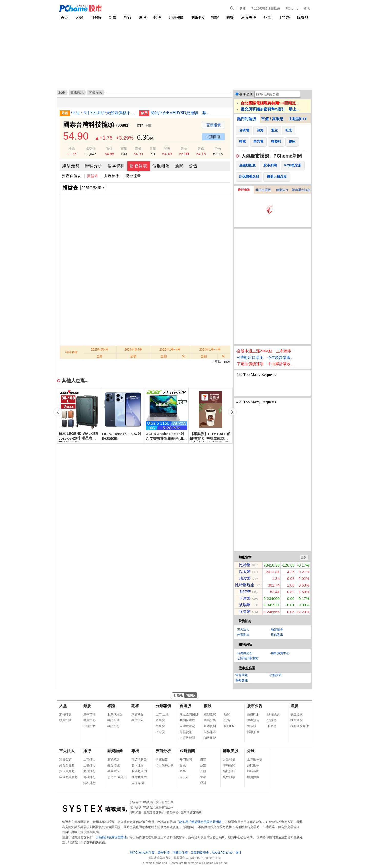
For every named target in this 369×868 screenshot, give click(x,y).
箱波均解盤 (139, 759)
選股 (142, 17)
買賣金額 (65, 759)
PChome (292, 8)
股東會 (272, 726)
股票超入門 (139, 771)
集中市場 (89, 714)
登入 (307, 8)
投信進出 (277, 635)
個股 (208, 706)
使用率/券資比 (117, 777)
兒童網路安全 (200, 853)
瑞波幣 (245, 578)
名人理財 (138, 765)
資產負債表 (72, 176)
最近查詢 (244, 190)
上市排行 (89, 759)
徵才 (239, 853)
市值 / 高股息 (272, 119)
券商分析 (163, 751)
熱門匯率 (253, 765)
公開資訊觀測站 (248, 658)
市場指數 (89, 726)
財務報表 (139, 166)
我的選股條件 (300, 726)
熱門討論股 (247, 119)
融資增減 (114, 765)
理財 (203, 783)
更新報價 (213, 125)
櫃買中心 (89, 720)
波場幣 (245, 605)
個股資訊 (77, 92)
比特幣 (284, 17)
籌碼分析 (94, 166)
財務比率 (112, 176)
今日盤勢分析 (165, 765)
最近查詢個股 (189, 714)
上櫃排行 (89, 765)
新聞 (243, 8)
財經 (203, 777)
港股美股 (249, 17)
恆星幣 (245, 611)
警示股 (252, 726)
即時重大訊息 (301, 190)
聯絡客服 (242, 680)
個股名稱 (246, 94)
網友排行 (89, 783)
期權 (230, 17)
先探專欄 (138, 783)
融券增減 (114, 771)
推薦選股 (296, 720)
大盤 (79, 17)
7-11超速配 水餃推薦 (266, 8)
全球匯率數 (255, 759)
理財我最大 (139, 777)
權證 (215, 17)
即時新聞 (187, 751)
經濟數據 (253, 777)
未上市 (184, 777)
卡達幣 (245, 598)
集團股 (160, 726)
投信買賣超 (67, 771)
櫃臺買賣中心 (280, 653)
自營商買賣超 (68, 777)
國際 (203, 759)
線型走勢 (71, 166)
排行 (128, 17)
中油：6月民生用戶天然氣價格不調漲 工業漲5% (103, 113)
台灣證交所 (245, 653)
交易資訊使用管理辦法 (111, 837)
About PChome (222, 853)
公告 (193, 166)
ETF (141, 126)
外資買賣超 (67, 765)
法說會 (272, 720)
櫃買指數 (65, 720)
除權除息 (273, 714)
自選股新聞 (187, 738)
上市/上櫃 (162, 714)
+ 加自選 (213, 137)
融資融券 (277, 630)
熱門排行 (229, 771)
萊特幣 (245, 592)
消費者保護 (180, 853)
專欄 (135, 751)
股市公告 (255, 706)
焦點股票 (229, 777)
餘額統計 (114, 759)
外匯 (267, 17)
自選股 (96, 17)
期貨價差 (138, 720)
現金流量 (133, 176)
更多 (303, 557)
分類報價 (176, 17)
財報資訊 (186, 732)
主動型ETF (298, 119)
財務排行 (89, 771)
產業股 (160, 720)
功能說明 (275, 675)
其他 (203, 771)
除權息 (303, 17)
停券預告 (253, 720)
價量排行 (282, 190)
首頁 (64, 17)
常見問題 (242, 675)
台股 (183, 765)
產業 (183, 771)
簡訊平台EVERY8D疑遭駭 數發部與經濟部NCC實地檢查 (183, 113)
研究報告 (162, 759)
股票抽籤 (253, 732)
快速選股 (296, 714)
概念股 (160, 732)
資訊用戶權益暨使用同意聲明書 (200, 822)
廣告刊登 (163, 853)
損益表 (93, 176)
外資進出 (243, 635)
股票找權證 (115, 714)
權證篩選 (114, 720)
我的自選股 (263, 190)
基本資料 (116, 166)
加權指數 (65, 714)
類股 (157, 17)
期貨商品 (138, 714)
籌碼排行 (89, 777)
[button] (232, 412)
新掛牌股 (253, 714)
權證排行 (114, 726)
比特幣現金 (245, 585)
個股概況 (161, 166)
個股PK (198, 17)
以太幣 (245, 572)
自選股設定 (187, 726)
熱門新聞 (186, 759)
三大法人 (243, 630)
